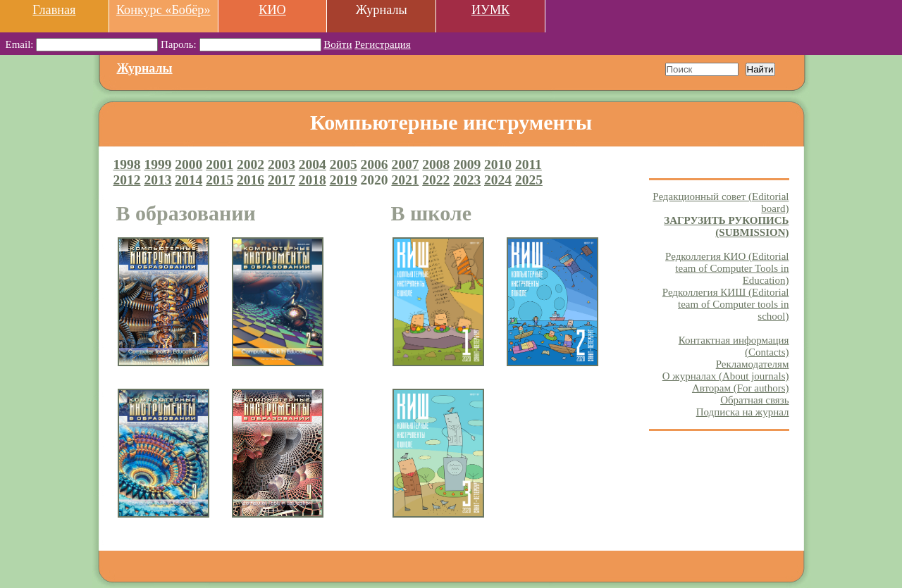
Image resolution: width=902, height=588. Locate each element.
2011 (529, 164)
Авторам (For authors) (741, 388)
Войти (338, 44)
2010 (498, 164)
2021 (405, 180)
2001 (220, 164)
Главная (54, 10)
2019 (344, 180)
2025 (529, 180)
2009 (467, 164)
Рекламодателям (753, 364)
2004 (313, 164)
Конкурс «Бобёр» (163, 10)
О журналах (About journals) (726, 376)
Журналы (145, 68)
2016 (251, 180)
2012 (127, 180)
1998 (127, 164)
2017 (282, 180)
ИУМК (490, 10)
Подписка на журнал (743, 412)
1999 (157, 164)
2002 (251, 164)
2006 (375, 164)
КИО (272, 10)
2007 (405, 164)
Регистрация (383, 44)
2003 (282, 164)
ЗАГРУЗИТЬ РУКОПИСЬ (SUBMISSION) (726, 226)
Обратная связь (754, 400)
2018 (313, 180)
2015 (220, 180)
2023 (467, 180)
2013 (157, 180)
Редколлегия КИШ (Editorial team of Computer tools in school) (726, 304)
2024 (498, 180)
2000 (189, 164)
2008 (436, 164)
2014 (189, 180)
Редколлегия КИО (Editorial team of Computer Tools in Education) (727, 268)
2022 (436, 180)
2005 (344, 164)
